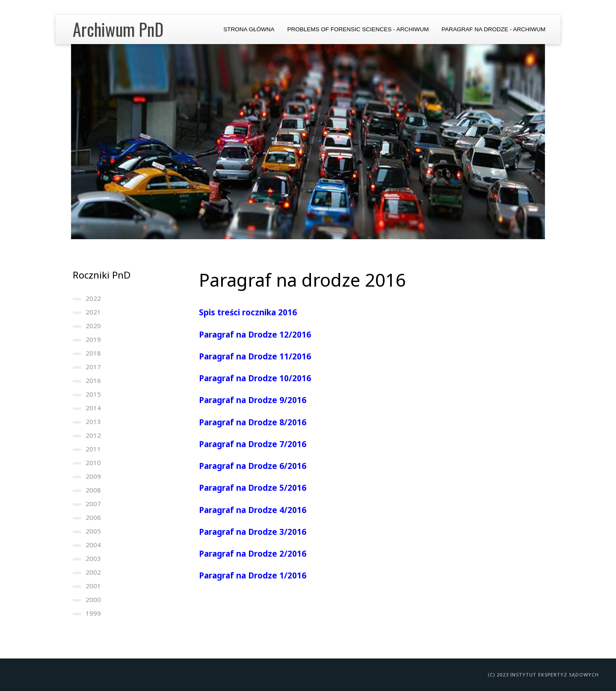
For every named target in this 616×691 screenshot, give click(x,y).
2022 (93, 298)
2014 (93, 408)
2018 (93, 353)
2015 (93, 394)
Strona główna (249, 29)
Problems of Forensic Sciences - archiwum (358, 29)
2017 (93, 367)
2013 (93, 421)
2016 (93, 380)
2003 (93, 558)
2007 (93, 504)
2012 (93, 435)
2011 (93, 449)
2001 (93, 586)
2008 (93, 490)
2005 (93, 531)
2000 (93, 599)
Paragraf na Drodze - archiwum (493, 29)
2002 (93, 572)
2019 (93, 339)
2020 (93, 326)
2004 (93, 545)
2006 (93, 517)
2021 (93, 312)
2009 (93, 476)
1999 (93, 613)
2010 (93, 463)
